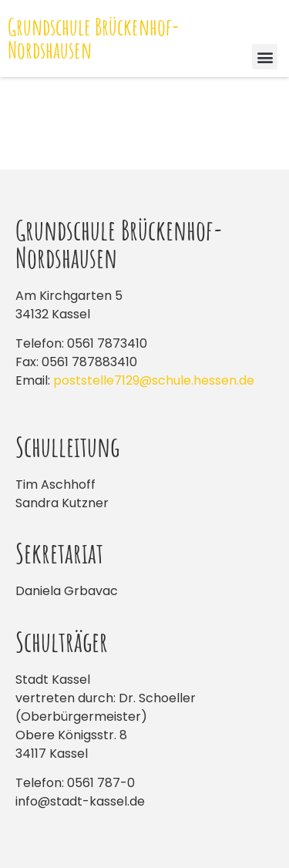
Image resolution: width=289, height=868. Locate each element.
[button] (265, 57)
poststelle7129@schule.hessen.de (154, 380)
